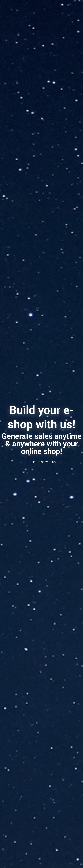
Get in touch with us (41, 462)
